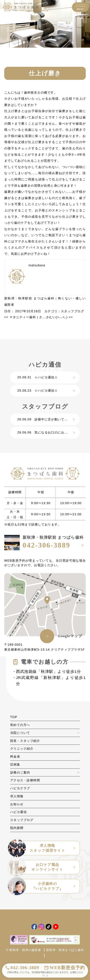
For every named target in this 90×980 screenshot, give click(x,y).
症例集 (15, 764)
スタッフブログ (72, 311)
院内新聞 (17, 828)
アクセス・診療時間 (25, 780)
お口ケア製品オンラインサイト (37, 867)
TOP (14, 717)
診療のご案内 (20, 772)
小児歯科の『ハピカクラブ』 (37, 886)
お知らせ (17, 804)
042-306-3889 (25, 968)
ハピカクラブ (20, 788)
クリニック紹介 (22, 749)
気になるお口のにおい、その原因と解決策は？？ (49, 432)
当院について (20, 733)
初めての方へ (20, 725)
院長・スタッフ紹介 (25, 741)
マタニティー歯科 (20, 317)
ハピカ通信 (18, 812)
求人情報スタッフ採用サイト (38, 848)
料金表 (15, 756)
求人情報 (17, 796)
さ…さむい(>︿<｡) (56, 317)
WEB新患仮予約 (67, 968)
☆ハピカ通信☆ (38, 377)
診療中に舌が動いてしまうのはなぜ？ (49, 419)
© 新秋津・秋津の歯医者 (24, 950)
